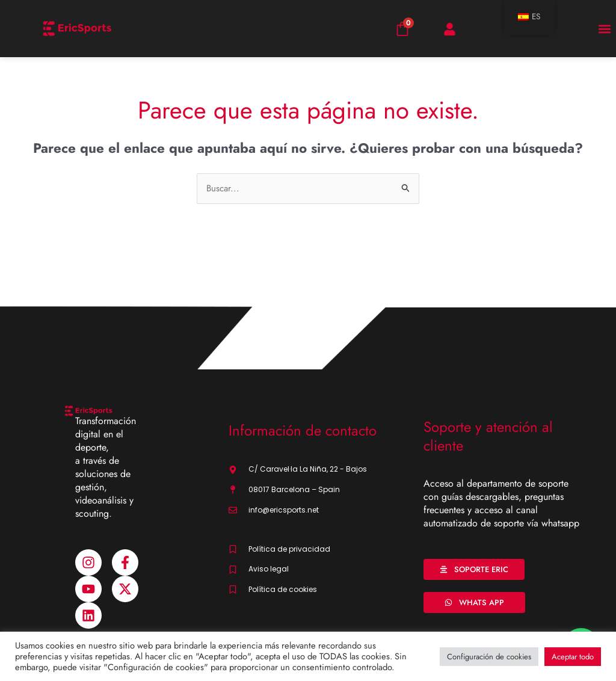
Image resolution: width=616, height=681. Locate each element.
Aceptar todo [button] (573, 657)
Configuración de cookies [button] (489, 657)
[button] (604, 29)
